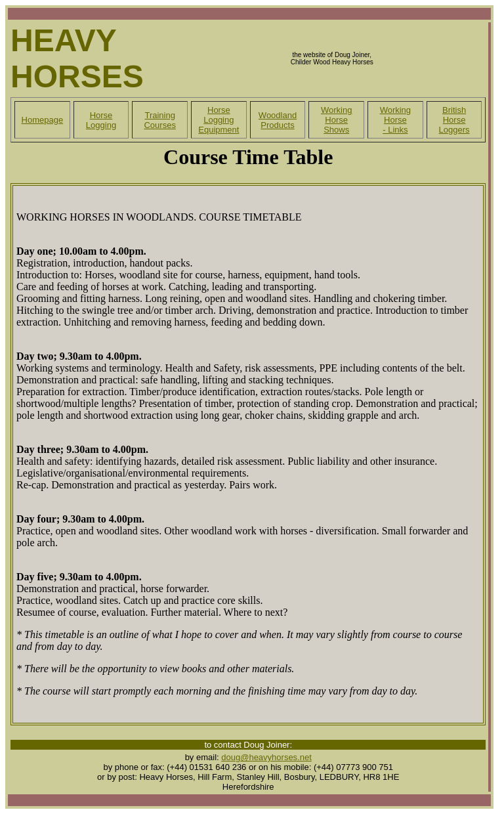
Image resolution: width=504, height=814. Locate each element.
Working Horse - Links (395, 120)
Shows (336, 130)
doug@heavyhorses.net (266, 757)
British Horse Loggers (454, 120)
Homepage (43, 120)
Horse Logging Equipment (219, 120)
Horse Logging (101, 120)
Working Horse (336, 115)
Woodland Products (278, 120)
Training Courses (159, 120)
